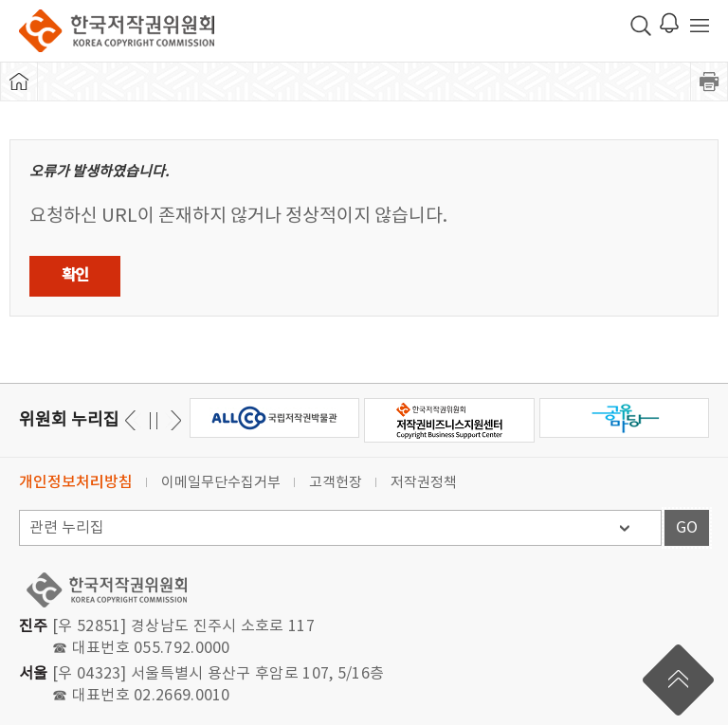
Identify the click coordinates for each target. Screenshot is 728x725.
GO (687, 528)
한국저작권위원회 (117, 31)
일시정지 (153, 420)
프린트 (709, 82)
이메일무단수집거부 (221, 483)
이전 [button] (173, 420)
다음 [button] (133, 420)
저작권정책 (424, 483)
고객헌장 (336, 483)
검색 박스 (641, 26)
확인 (75, 276)
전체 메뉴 (700, 26)
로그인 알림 (669, 23)
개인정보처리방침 (76, 482)
